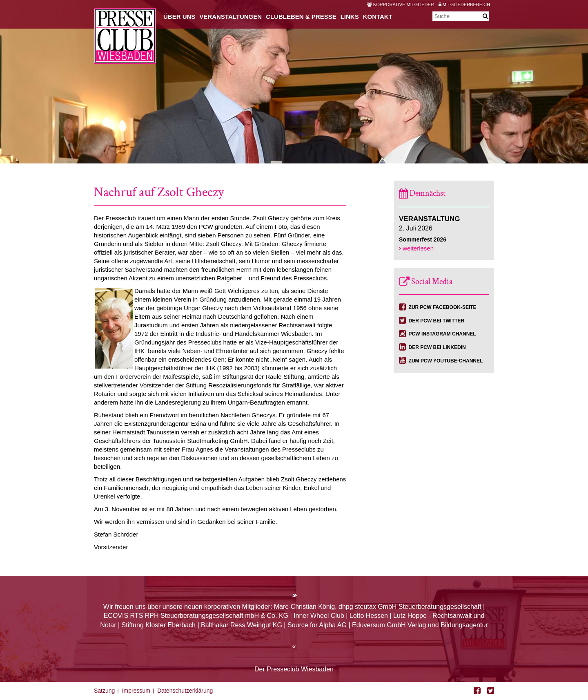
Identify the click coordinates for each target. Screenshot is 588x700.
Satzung (104, 691)
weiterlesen (416, 248)
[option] (294, 82)
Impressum (136, 691)
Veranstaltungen (231, 17)
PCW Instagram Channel (442, 334)
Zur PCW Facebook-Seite (443, 307)
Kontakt (378, 17)
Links (350, 17)
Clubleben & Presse (301, 17)
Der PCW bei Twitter (437, 321)
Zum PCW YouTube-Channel (446, 361)
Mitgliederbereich (464, 4)
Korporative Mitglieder (401, 4)
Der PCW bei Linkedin (437, 347)
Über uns (179, 17)
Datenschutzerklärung (185, 691)
